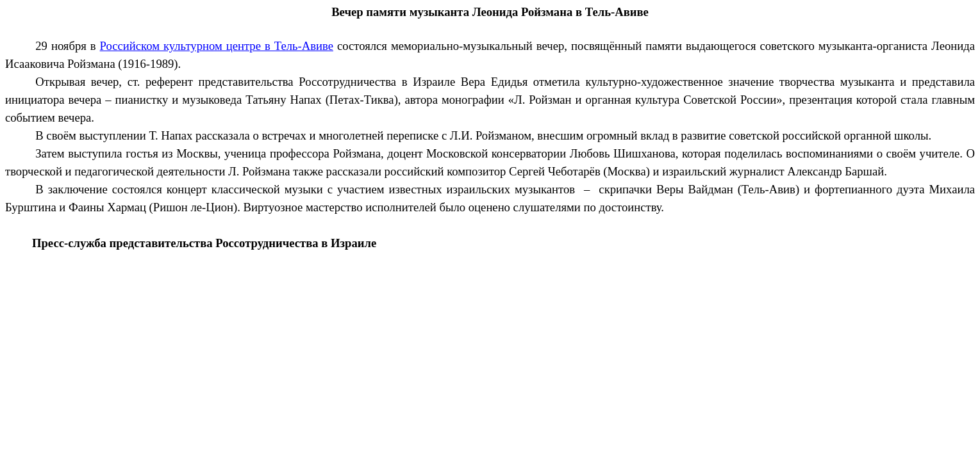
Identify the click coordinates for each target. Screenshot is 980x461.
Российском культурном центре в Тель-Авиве (217, 46)
